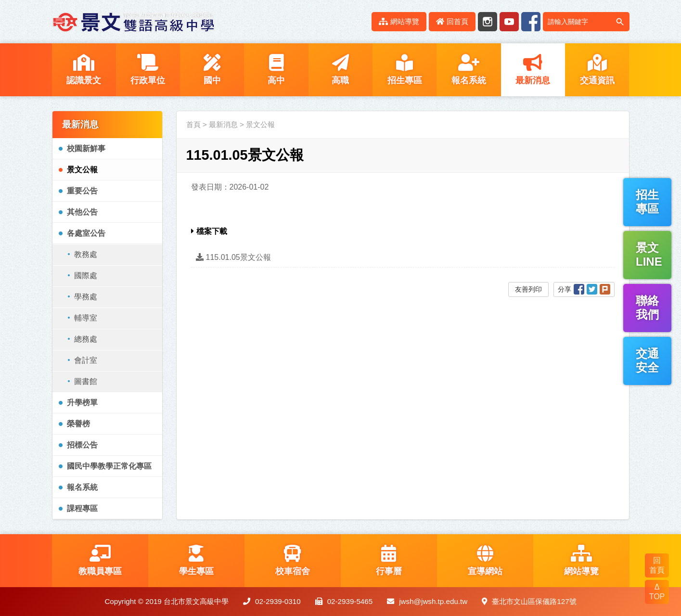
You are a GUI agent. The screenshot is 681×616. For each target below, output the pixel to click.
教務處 (86, 254)
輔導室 (86, 318)
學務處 (86, 297)
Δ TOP (657, 592)
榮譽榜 (78, 424)
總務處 (86, 339)
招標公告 (82, 445)
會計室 (86, 360)
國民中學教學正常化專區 (109, 466)
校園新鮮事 (86, 148)
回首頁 (452, 21)
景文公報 (82, 170)
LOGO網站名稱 (134, 22)
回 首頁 (657, 565)
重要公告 (82, 191)
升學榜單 (82, 403)
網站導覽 (399, 21)
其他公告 (82, 212)
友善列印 (528, 289)
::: (359, 21)
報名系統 (82, 487)
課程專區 (82, 508)
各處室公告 (86, 233)
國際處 (86, 276)
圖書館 (86, 381)
